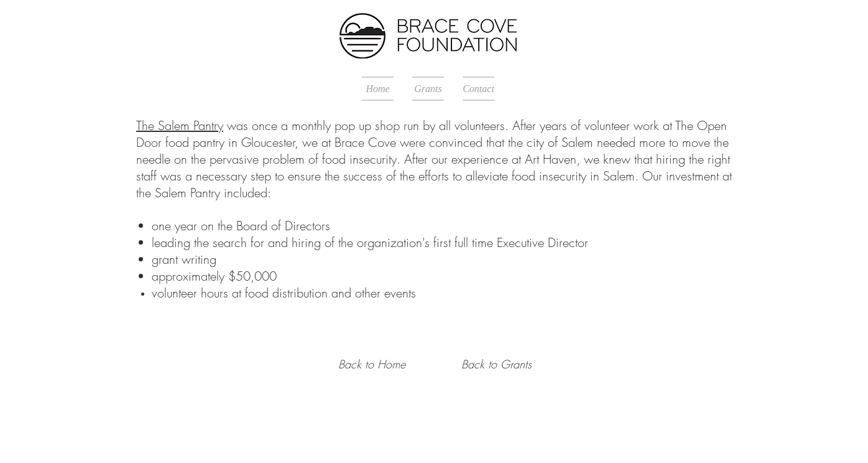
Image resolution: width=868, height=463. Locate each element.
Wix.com (407, 435)
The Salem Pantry (180, 125)
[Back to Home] (372, 365)
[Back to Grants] (496, 365)
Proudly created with (352, 435)
